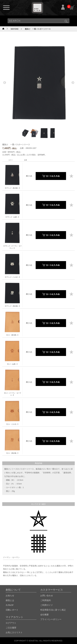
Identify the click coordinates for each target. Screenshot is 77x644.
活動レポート (12, 610)
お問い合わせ (47, 596)
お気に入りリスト (14, 632)
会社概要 (45, 615)
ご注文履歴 (11, 628)
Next (73, 82)
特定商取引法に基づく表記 (53, 610)
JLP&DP (10, 605)
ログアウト (11, 623)
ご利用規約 (46, 600)
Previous (4, 82)
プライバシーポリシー (51, 619)
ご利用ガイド (47, 605)
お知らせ (10, 596)
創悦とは (10, 600)
